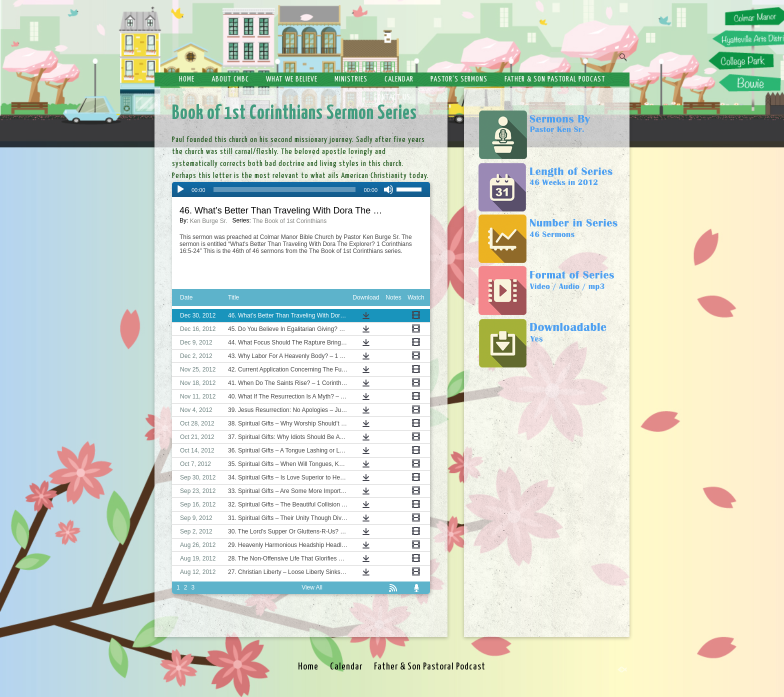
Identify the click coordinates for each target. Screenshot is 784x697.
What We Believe (292, 79)
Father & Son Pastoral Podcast (555, 79)
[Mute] (388, 189)
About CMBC (230, 79)
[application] (301, 189)
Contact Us (392, 97)
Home (187, 79)
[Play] (180, 189)
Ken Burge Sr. (209, 221)
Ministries (351, 79)
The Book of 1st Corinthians (289, 221)
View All (312, 587)
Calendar (399, 79)
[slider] (285, 189)
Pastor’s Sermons (459, 79)
